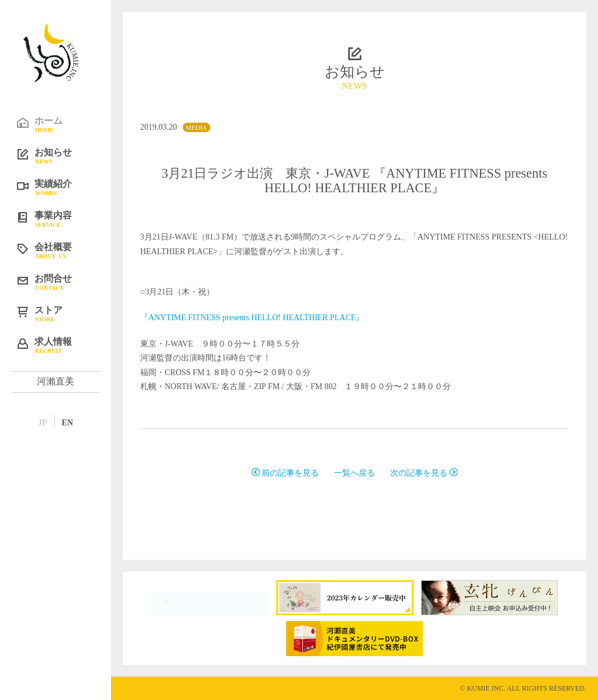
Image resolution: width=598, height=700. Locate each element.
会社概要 (64, 250)
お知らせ (64, 155)
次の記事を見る (424, 473)
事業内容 (64, 219)
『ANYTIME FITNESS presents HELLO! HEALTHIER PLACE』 (252, 318)
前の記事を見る (286, 473)
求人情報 (64, 345)
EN (67, 423)
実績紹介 (64, 187)
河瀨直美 (55, 381)
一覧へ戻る (354, 473)
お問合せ (64, 282)
